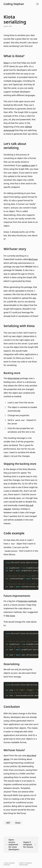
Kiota (6, 63)
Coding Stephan (14, 4)
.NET (8, 823)
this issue (10, 616)
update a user (28, 165)
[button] (27, 4)
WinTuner (33, 259)
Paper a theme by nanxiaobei (26, 864)
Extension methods (27, 601)
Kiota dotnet (14, 378)
